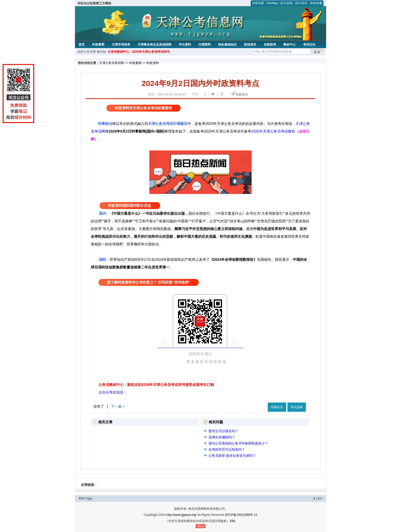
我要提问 (242, 94)
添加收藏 (316, 3)
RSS (82, 498)
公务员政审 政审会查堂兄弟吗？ (232, 456)
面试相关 (250, 45)
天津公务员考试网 (112, 63)
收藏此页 (277, 407)
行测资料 (205, 45)
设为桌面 (286, 3)
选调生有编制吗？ (222, 437)
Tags (89, 498)
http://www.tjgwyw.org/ (182, 515)
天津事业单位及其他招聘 (154, 45)
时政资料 (153, 63)
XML (233, 521)
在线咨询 (270, 45)
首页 (82, 45)
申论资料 (185, 45)
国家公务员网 (87, 52)
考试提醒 (297, 407)
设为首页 (301, 3)
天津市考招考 (121, 45)
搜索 (317, 52)
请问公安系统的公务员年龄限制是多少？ (238, 443)
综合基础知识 (227, 45)
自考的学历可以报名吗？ (227, 449)
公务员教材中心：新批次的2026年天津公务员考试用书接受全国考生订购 (156, 385)
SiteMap (272, 3)
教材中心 (289, 45)
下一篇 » (118, 406)
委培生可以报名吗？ (223, 431)
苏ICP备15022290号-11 (241, 515)
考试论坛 (309, 45)
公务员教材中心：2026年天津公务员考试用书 (139, 52)
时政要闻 (98, 45)
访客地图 (258, 3)
